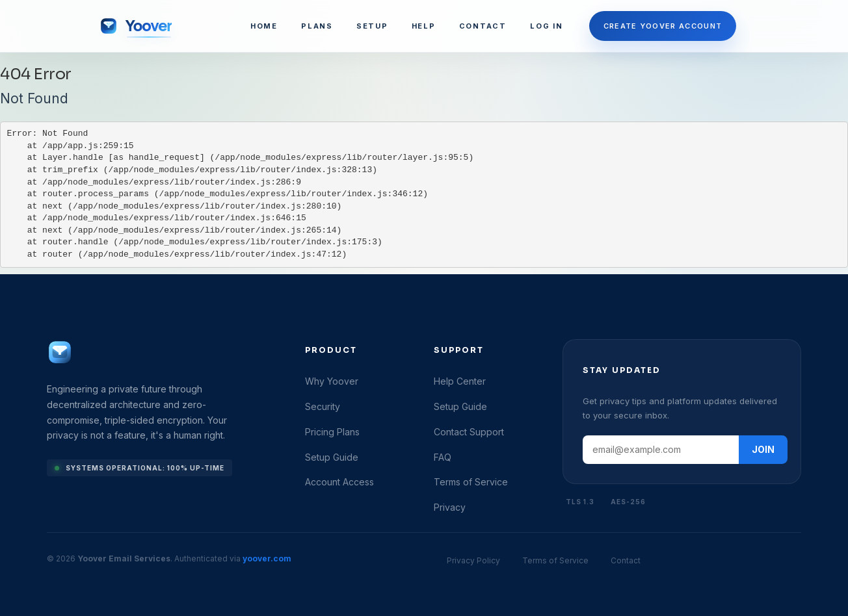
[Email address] (661, 450)
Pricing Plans (332, 432)
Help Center (460, 381)
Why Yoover (332, 381)
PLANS (317, 26)
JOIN (763, 449)
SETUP (372, 26)
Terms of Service (471, 482)
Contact (626, 560)
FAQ (443, 457)
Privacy (450, 507)
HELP (424, 26)
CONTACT (483, 26)
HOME (264, 26)
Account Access (339, 482)
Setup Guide (332, 457)
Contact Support (469, 432)
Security (323, 406)
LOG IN (547, 26)
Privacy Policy (473, 560)
